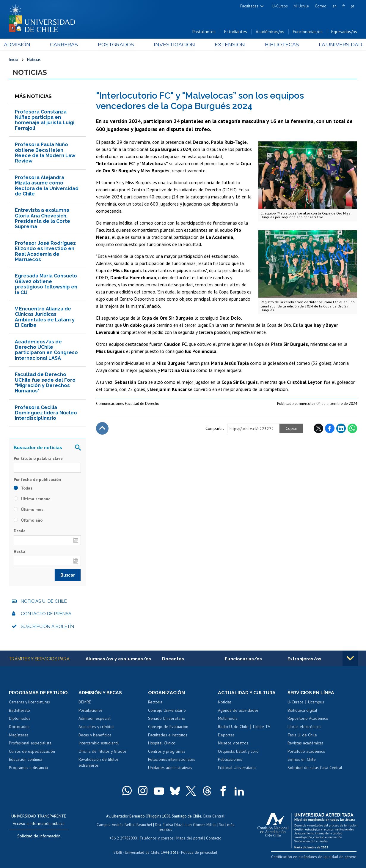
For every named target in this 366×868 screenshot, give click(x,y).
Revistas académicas (305, 744)
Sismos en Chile (302, 760)
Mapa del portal (189, 838)
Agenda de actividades (238, 711)
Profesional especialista (30, 744)
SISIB (119, 852)
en (334, 6)
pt (352, 6)
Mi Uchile (301, 6)
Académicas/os (270, 32)
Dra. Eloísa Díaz (168, 825)
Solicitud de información (39, 837)
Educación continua (26, 760)
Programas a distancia (28, 768)
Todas (23, 489)
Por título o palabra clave (38, 459)
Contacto (213, 838)
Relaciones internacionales (172, 760)
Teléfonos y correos (157, 838)
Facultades (249, 6)
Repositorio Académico (308, 719)
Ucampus (316, 703)
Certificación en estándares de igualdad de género (315, 857)
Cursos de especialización (32, 752)
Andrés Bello (123, 825)
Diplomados (20, 719)
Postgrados (117, 45)
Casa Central (214, 817)
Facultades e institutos (168, 736)
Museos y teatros (233, 744)
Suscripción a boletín (47, 627)
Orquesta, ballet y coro (238, 752)
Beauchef (145, 825)
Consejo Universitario (167, 711)
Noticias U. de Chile (44, 602)
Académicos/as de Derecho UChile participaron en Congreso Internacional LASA (46, 351)
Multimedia (228, 719)
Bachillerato (19, 711)
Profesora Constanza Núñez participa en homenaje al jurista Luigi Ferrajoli (45, 121)
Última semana (32, 500)
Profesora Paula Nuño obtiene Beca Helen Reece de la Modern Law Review (45, 154)
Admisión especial (95, 719)
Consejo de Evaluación (168, 727)
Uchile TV (262, 727)
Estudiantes (236, 32)
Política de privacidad (198, 852)
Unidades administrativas (170, 768)
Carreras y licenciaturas (29, 703)
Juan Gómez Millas (200, 825)
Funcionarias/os (308, 32)
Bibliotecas (278, 45)
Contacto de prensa (46, 615)
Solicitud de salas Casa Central (315, 768)
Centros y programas (167, 752)
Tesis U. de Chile (302, 736)
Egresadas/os (344, 32)
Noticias (34, 60)
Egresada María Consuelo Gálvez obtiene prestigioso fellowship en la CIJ (46, 285)
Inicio (14, 60)
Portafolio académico (306, 752)
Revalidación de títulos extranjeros (99, 763)
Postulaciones (91, 711)
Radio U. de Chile (233, 727)
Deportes (226, 736)
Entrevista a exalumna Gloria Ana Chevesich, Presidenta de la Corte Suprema (43, 219)
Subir (102, 429)
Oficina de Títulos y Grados (103, 752)
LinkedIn (341, 429)
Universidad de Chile (142, 852)
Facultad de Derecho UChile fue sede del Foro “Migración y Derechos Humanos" (45, 383)
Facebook (330, 429)
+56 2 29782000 (124, 838)
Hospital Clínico (162, 744)
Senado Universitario (167, 719)
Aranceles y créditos (96, 727)
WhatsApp (352, 429)
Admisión (22, 45)
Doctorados (19, 727)
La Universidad (335, 45)
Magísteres (19, 736)
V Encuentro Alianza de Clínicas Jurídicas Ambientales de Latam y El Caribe (45, 318)
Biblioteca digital (302, 711)
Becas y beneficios (95, 736)
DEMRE (85, 703)
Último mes (29, 510)
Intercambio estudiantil (99, 744)
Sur (221, 825)
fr (344, 6)
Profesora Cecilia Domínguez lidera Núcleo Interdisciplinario (46, 414)
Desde (20, 532)
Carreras (67, 45)
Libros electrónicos (304, 727)
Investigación (174, 45)
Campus (104, 825)
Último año (28, 521)
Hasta (19, 552)
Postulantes (204, 32)
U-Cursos (280, 6)
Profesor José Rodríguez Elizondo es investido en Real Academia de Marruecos (45, 252)
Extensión (228, 45)
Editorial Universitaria (237, 768)
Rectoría (155, 703)
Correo (321, 6)
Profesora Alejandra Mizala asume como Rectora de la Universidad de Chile (47, 186)
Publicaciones (230, 760)
